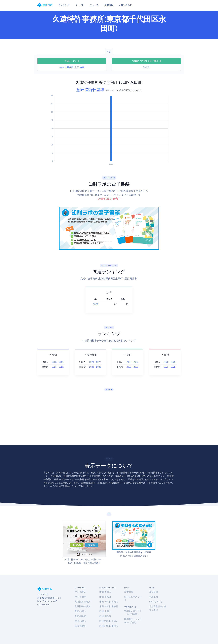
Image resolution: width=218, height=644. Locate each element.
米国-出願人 (105, 592)
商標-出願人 (80, 621)
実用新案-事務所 (83, 606)
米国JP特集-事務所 (109, 606)
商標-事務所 (80, 626)
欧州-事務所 (105, 616)
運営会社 (153, 592)
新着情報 (129, 592)
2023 (54, 370)
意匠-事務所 (80, 616)
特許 (62, 67)
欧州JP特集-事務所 (109, 626)
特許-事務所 (80, 597)
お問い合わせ (125, 5)
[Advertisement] (109, 415)
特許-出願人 (80, 592)
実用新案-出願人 (83, 602)
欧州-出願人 (105, 611)
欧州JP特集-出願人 (109, 621)
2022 (61, 370)
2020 (101, 304)
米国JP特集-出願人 (109, 602)
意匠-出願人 (80, 611)
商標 (82, 67)
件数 (109, 52)
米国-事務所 (105, 597)
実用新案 (69, 67)
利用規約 (153, 597)
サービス (79, 5)
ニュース (94, 5)
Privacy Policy (156, 602)
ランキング (64, 5)
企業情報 (109, 5)
